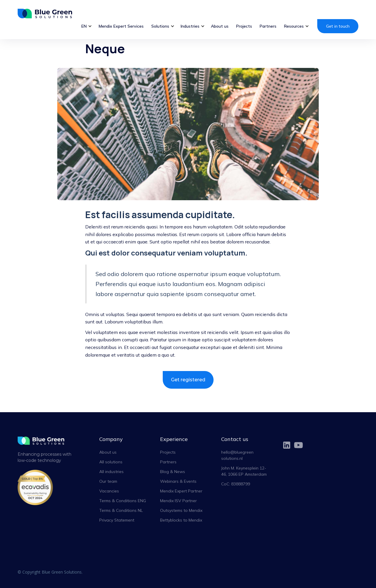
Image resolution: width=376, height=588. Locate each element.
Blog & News (173, 472)
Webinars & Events (178, 481)
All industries (111, 472)
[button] (86, 26)
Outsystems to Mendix (181, 510)
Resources (294, 26)
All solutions (111, 462)
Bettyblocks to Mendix (181, 520)
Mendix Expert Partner (181, 491)
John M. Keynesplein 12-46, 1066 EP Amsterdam (244, 471)
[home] (48, 13)
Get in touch (338, 26)
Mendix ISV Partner (178, 501)
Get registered (188, 380)
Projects (244, 26)
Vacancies (109, 491)
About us (220, 26)
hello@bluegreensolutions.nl (237, 455)
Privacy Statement (117, 520)
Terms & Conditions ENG (123, 501)
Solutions (160, 26)
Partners (268, 26)
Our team (108, 481)
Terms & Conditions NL (121, 510)
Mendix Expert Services (121, 26)
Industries (190, 26)
